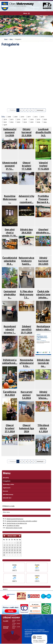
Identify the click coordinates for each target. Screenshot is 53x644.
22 (17, 550)
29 (17, 552)
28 (15, 543)
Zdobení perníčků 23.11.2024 (26, 329)
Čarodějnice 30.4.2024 (10, 393)
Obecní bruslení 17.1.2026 (26, 166)
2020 (45, 119)
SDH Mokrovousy (8, 494)
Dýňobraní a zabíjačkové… (10, 361)
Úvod (6, 39)
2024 (25, 122)
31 (4, 555)
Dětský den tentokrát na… (43, 363)
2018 (32, 119)
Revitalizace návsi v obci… (43, 328)
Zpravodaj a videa (8, 484)
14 (15, 547)
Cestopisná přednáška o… (10, 294)
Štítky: (3, 117)
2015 (12, 119)
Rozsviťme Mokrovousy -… (10, 199)
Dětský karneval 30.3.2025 (43, 261)
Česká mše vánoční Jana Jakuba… (43, 294)
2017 (25, 119)
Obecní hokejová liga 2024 (26, 428)
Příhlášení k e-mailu (8, 506)
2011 (29, 117)
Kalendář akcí (7, 498)
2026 (39, 122)
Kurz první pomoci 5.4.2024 (26, 395)
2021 (5, 122)
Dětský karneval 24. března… (43, 395)
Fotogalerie (7, 481)
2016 (19, 119)
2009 (16, 117)
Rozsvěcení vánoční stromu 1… (10, 329)
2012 (36, 117)
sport (5, 125)
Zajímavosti (7, 488)
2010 (23, 117)
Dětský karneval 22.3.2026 (26, 132)
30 (20, 552)
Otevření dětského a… (43, 231)
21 (15, 550)
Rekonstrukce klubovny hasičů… (26, 261)
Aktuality (6, 478)
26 (9, 543)
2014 (5, 119)
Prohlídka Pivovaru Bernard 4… (43, 199)
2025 (32, 122)
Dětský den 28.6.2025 (26, 231)
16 (20, 547)
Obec (11, 39)
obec (45, 122)
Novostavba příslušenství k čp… (26, 363)
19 (9, 550)
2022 (12, 122)
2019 (39, 119)
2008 (9, 117)
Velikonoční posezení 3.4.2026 (10, 132)
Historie (5, 491)
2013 (43, 117)
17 (4, 550)
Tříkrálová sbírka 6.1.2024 (43, 428)
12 (9, 547)
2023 (19, 122)
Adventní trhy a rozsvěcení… (26, 199)
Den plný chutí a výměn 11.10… (10, 233)
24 (4, 543)
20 (12, 550)
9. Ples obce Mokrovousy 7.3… (26, 294)
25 (7, 543)
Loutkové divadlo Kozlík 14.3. (43, 132)
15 (17, 547)
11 (7, 547)
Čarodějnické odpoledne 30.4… (10, 261)
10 (4, 547)
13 (12, 547)
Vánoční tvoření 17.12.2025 (43, 166)
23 (20, 550)
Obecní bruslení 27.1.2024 (10, 428)
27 (12, 543)
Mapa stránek (37, 631)
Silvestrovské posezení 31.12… (10, 166)
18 (7, 550)
